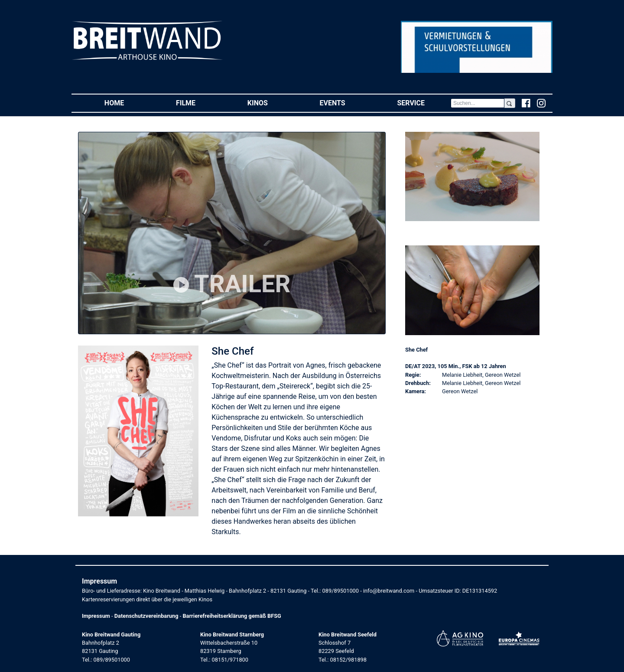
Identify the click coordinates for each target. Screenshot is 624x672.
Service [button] (424, 103)
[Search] (478, 103)
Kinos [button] (271, 103)
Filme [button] (199, 103)
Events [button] (346, 103)
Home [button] (127, 103)
